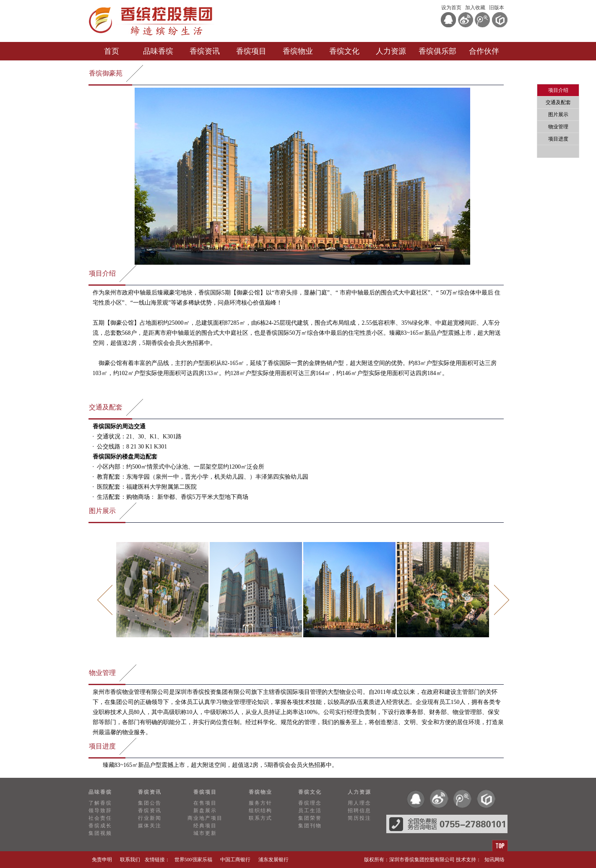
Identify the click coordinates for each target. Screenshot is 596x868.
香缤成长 (100, 826)
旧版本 (497, 8)
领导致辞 (100, 811)
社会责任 (100, 818)
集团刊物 (310, 826)
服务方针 (260, 803)
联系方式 (260, 818)
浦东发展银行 (273, 860)
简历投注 (359, 818)
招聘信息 (359, 811)
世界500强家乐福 (193, 860)
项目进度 (102, 746)
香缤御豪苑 (106, 73)
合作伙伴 (484, 51)
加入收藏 (475, 8)
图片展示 (102, 511)
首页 (112, 51)
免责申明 (102, 860)
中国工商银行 (235, 860)
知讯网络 (494, 860)
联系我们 (130, 860)
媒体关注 (150, 826)
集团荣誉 (310, 818)
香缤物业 (298, 51)
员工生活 (310, 811)
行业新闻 (150, 818)
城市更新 (205, 833)
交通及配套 (106, 407)
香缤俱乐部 (437, 51)
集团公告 (150, 803)
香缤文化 (344, 51)
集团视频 (100, 833)
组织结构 (260, 811)
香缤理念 (310, 803)
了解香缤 (100, 803)
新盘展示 (205, 811)
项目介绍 (102, 273)
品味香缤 (158, 51)
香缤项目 (251, 51)
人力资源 (391, 51)
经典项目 (205, 826)
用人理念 (359, 803)
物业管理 (102, 673)
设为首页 (451, 8)
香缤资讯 (205, 51)
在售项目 (205, 803)
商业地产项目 (205, 818)
